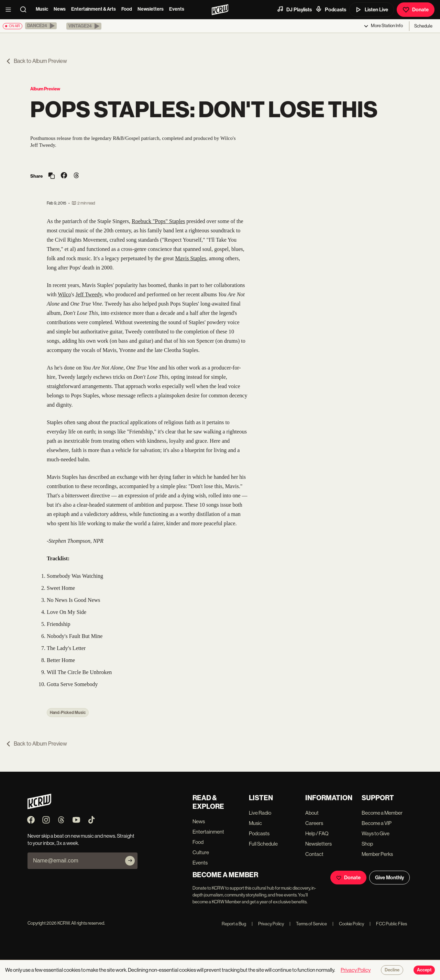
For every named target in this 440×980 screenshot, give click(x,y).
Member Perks (377, 854)
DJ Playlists (294, 9)
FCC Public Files (388, 924)
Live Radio (260, 813)
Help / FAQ (317, 833)
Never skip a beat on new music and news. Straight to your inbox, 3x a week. (81, 839)
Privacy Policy (268, 924)
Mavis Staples (190, 258)
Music (42, 9)
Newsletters (151, 9)
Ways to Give (376, 833)
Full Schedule (263, 844)
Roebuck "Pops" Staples (158, 221)
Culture (201, 852)
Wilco (64, 294)
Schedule (423, 26)
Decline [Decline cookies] (392, 970)
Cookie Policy (348, 924)
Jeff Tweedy (89, 294)
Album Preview (45, 89)
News (60, 9)
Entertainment (208, 832)
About (312, 813)
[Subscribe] (130, 861)
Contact (314, 854)
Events (177, 9)
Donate (416, 10)
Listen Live (372, 10)
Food (127, 9)
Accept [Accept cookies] (424, 970)
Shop (367, 844)
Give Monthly (389, 878)
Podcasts (331, 9)
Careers (314, 823)
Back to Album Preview (36, 61)
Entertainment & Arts (93, 9)
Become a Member (382, 813)
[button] (41, 26)
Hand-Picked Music (68, 713)
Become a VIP (377, 823)
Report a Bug (234, 924)
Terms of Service (308, 924)
